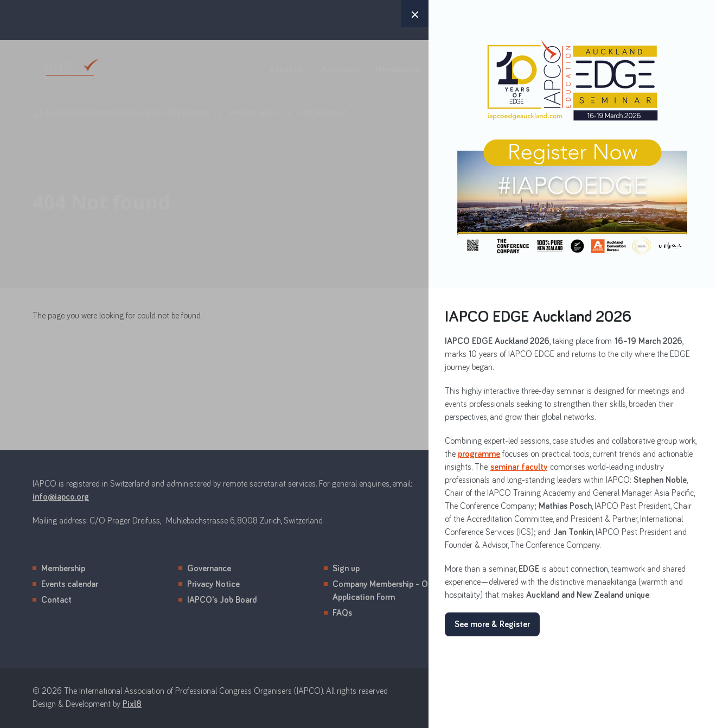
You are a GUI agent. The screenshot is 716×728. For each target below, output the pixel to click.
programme (479, 454)
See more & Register (492, 624)
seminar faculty (519, 467)
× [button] (415, 14)
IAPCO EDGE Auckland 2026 (538, 317)
